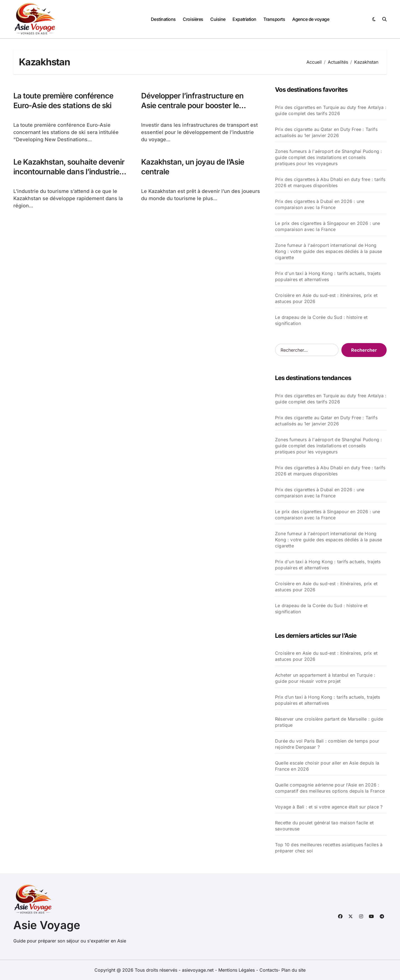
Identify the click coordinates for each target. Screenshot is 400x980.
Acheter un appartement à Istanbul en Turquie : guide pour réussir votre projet (325, 678)
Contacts (269, 970)
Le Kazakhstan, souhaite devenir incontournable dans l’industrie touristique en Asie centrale (69, 172)
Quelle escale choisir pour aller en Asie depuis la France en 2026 (327, 766)
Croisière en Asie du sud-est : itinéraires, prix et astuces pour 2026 (326, 298)
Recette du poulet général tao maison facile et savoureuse (324, 826)
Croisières (193, 19)
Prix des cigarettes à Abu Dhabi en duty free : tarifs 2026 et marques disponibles (330, 182)
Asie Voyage (47, 925)
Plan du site (293, 970)
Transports (274, 19)
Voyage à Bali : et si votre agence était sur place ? (329, 807)
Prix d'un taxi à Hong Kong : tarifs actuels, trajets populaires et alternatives (328, 276)
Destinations (163, 19)
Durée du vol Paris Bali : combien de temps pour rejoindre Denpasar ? (327, 744)
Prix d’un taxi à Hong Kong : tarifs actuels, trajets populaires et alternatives (327, 700)
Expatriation (244, 19)
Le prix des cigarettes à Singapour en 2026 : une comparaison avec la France (328, 226)
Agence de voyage (311, 19)
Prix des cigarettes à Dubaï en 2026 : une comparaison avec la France (320, 204)
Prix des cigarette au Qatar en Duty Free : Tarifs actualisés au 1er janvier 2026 (326, 132)
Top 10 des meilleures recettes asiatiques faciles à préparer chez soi (329, 848)
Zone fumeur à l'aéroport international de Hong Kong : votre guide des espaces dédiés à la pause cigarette (329, 251)
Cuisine (218, 19)
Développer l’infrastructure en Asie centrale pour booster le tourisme (192, 106)
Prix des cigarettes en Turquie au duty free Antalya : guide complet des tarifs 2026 (331, 110)
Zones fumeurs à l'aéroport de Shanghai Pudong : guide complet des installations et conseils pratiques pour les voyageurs (328, 157)
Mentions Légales (237, 970)
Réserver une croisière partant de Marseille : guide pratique (329, 722)
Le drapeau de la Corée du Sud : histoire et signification (321, 320)
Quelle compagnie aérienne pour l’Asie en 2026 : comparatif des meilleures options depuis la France (330, 788)
